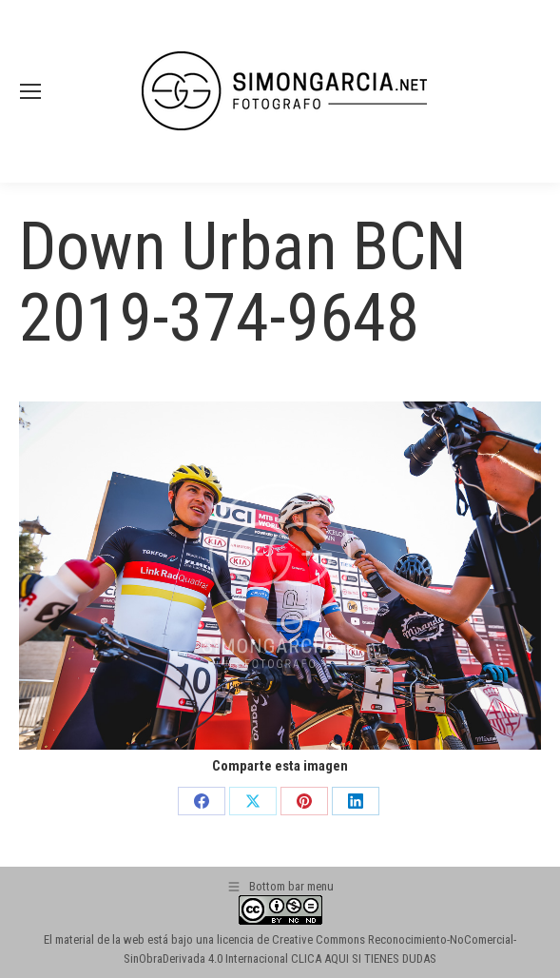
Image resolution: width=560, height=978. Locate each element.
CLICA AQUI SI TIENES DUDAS (364, 958)
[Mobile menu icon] (30, 91)
